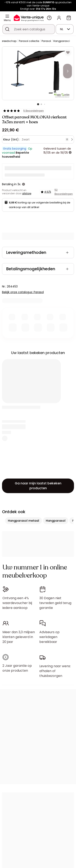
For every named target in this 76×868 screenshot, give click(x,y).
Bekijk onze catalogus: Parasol (23, 292)
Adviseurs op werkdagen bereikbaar (49, 637)
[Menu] (7, 16)
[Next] (67, 71)
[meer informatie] (70, 153)
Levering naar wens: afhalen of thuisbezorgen (55, 671)
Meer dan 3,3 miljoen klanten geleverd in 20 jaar (19, 637)
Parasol (46, 41)
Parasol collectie (29, 41)
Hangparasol (62, 41)
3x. (19, 184)
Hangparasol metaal (24, 521)
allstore (27, 193)
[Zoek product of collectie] (7, 29)
